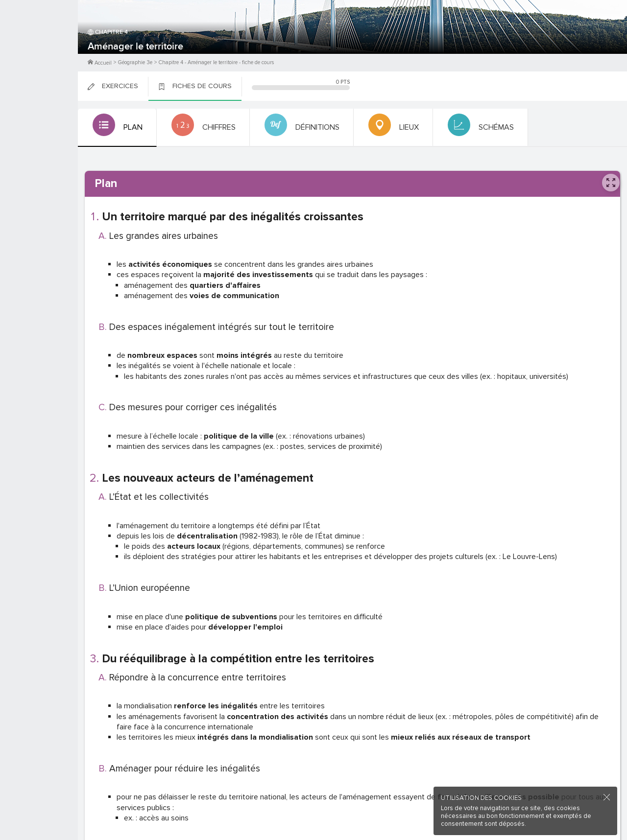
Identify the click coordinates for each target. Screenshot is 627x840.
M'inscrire (39, 45)
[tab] (116, 128)
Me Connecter (39, 59)
